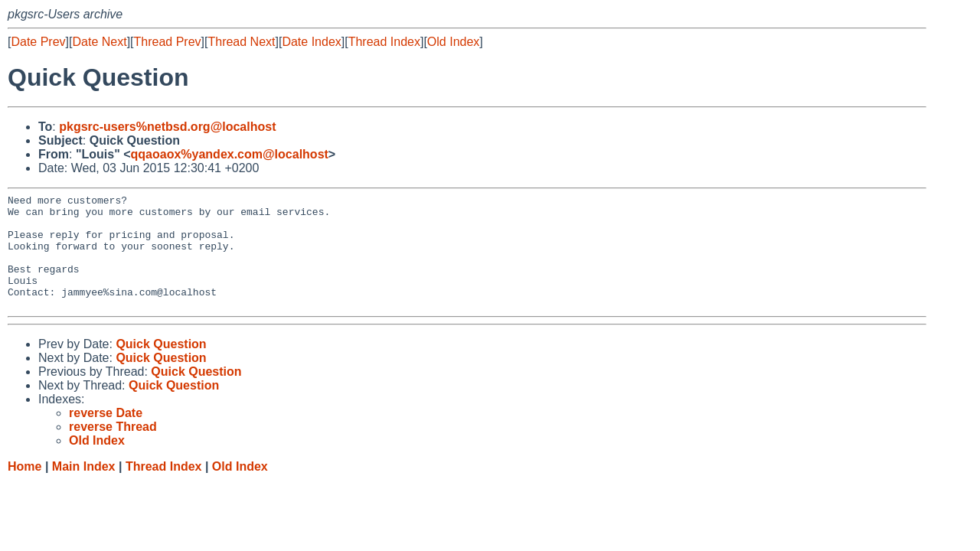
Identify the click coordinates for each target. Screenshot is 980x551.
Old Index (453, 42)
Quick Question (161, 367)
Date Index (311, 42)
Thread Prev (168, 42)
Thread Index (384, 42)
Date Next (99, 42)
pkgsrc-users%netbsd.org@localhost (167, 127)
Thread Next (241, 42)
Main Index (84, 489)
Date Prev (38, 42)
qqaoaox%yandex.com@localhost (230, 154)
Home (24, 489)
